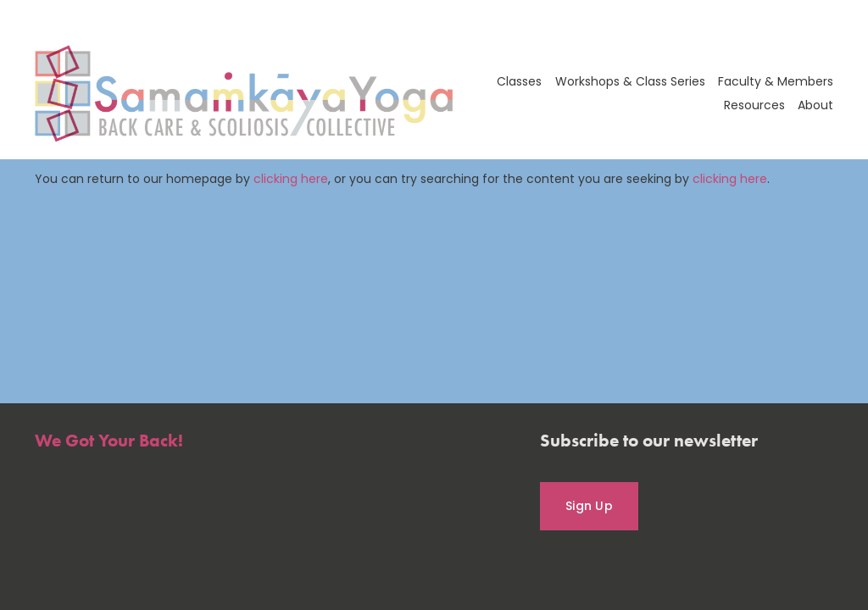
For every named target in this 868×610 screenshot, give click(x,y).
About (815, 105)
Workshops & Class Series (630, 81)
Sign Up (589, 506)
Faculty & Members (776, 81)
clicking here (291, 179)
